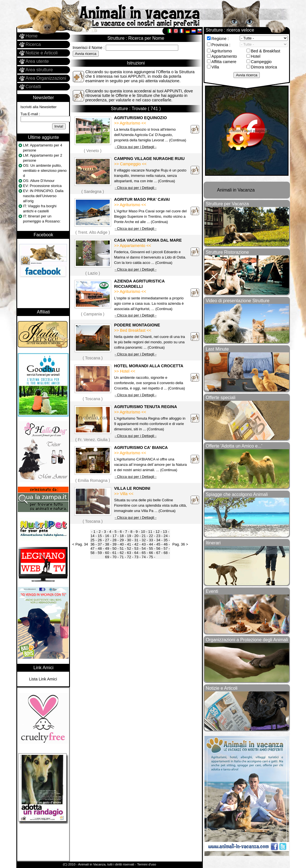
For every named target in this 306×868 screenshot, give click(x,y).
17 (114, 536)
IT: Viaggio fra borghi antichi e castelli (40, 209)
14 (93, 536)
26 (100, 540)
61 (114, 553)
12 (158, 532)
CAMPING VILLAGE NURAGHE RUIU (149, 159)
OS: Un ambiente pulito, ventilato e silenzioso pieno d (45, 171)
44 (151, 544)
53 (136, 548)
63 (129, 553)
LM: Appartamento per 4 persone (43, 148)
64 (136, 553)
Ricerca (33, 44)
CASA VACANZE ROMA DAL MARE (148, 240)
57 (166, 548)
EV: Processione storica (42, 186)
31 (136, 540)
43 (144, 544)
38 (107, 544)
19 (129, 536)
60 (107, 553)
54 (144, 548)
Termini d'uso (147, 864)
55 (151, 548)
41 (129, 544)
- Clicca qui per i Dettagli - (136, 147)
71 (122, 557)
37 (100, 544)
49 (107, 548)
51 (122, 548)
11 (150, 532)
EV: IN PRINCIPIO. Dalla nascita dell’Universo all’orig (43, 196)
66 (151, 553)
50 (114, 548)
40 (122, 544)
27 (107, 540)
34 (158, 540)
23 (158, 536)
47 (93, 548)
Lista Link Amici (43, 679)
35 (166, 540)
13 (165, 532)
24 (166, 536)
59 (100, 553)
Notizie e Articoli (42, 53)
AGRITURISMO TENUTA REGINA (146, 407)
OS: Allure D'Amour (39, 181)
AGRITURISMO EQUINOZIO (141, 118)
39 (114, 544)
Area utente (37, 61)
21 (144, 536)
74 (144, 557)
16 (107, 536)
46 (166, 544)
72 (129, 557)
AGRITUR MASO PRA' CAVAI (142, 199)
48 (100, 548)
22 (151, 536)
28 (114, 540)
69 (107, 557)
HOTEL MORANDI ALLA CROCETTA (149, 366)
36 (93, 544)
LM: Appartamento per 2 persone (43, 158)
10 (143, 532)
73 (136, 557)
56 (158, 548)
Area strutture (39, 70)
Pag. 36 (179, 544)
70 (114, 557)
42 (136, 544)
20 (136, 536)
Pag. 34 (82, 544)
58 (93, 553)
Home (32, 36)
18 (122, 536)
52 (129, 548)
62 (122, 553)
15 (100, 536)
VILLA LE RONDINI (132, 488)
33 (151, 540)
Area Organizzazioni (46, 78)
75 (151, 557)
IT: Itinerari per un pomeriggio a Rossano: (42, 219)
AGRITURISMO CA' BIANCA (141, 448)
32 (144, 540)
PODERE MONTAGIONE (137, 325)
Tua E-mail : (30, 114)
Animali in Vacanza (236, 190)
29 (122, 540)
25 (93, 540)
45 (158, 544)
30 (129, 540)
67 (158, 553)
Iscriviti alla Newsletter (39, 107)
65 (144, 553)
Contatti (33, 87)
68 (166, 553)
